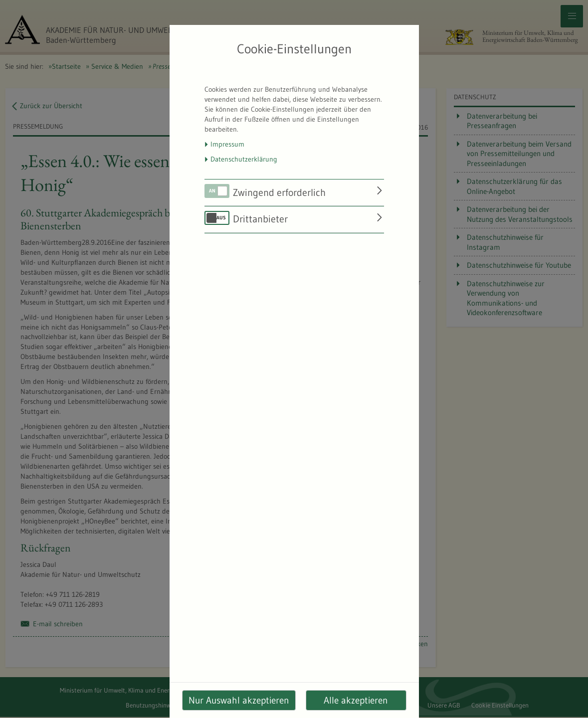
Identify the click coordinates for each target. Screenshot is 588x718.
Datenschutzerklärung (244, 159)
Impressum (227, 144)
